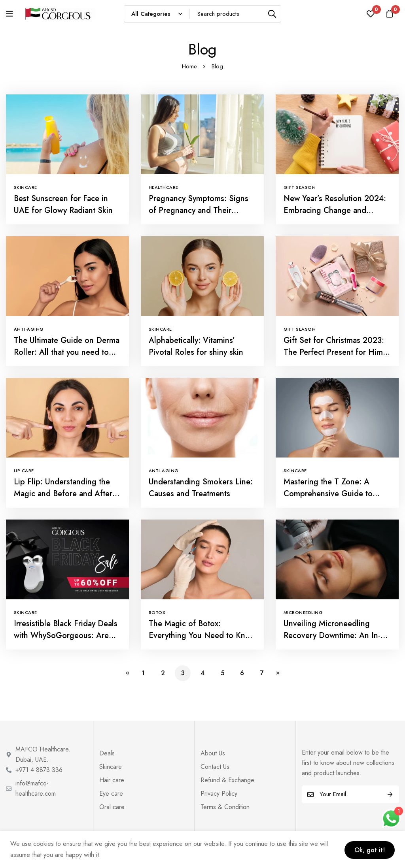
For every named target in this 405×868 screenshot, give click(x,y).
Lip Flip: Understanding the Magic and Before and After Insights (63, 494)
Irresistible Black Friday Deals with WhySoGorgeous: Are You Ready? (66, 635)
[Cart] (389, 14)
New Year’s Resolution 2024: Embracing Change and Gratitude (335, 210)
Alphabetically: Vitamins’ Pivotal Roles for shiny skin (196, 346)
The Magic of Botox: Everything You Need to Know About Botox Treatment (202, 635)
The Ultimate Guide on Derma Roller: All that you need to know (67, 352)
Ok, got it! (368, 849)
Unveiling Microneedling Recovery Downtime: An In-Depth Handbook (332, 635)
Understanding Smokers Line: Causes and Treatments (201, 488)
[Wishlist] (369, 14)
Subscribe (390, 794)
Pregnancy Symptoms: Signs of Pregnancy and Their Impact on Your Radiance (199, 210)
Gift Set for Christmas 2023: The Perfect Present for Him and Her (334, 352)
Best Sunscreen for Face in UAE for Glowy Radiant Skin (63, 204)
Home (189, 66)
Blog (217, 66)
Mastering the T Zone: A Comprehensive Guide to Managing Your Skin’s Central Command (335, 500)
